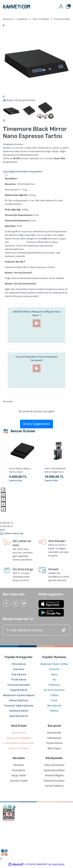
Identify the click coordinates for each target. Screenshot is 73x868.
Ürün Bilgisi (9, 172)
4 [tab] (3, 504)
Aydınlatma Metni (54, 770)
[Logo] (17, 7)
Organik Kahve (19, 690)
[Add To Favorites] (4, 121)
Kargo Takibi (19, 775)
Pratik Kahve (19, 680)
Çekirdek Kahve (19, 716)
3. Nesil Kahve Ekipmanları (19, 743)
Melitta (54, 711)
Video (19, 172)
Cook (54, 700)
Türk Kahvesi (19, 674)
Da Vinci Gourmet (54, 690)
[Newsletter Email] (36, 630)
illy (54, 680)
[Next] (4, 97)
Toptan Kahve (54, 743)
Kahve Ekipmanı (19, 700)
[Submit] (63, 630)
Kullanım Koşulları (54, 781)
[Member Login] (61, 7)
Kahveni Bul (19, 733)
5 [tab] (3, 509)
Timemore (9, 144)
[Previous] (4, 25)
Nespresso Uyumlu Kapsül (19, 695)
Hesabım (19, 765)
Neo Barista (54, 706)
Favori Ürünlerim (19, 748)
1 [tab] (3, 490)
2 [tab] (3, 495)
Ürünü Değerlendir (36, 424)
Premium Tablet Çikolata (19, 706)
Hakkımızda (54, 738)
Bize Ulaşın (54, 748)
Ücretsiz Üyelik (19, 781)
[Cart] (68, 7)
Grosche (54, 669)
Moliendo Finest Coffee (54, 664)
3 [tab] (3, 499)
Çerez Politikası (54, 786)
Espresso (19, 669)
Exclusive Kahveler (19, 685)
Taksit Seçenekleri (32, 172)
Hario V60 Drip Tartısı (53, 472)
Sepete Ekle (12, 480)
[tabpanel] (19, 462)
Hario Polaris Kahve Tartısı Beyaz (16, 470)
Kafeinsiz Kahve (19, 711)
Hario (54, 674)
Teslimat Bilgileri (54, 775)
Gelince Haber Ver (12, 533)
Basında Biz (54, 733)
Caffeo (54, 695)
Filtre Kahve (19, 664)
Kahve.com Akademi (19, 738)
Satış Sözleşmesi (54, 765)
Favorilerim (19, 770)
